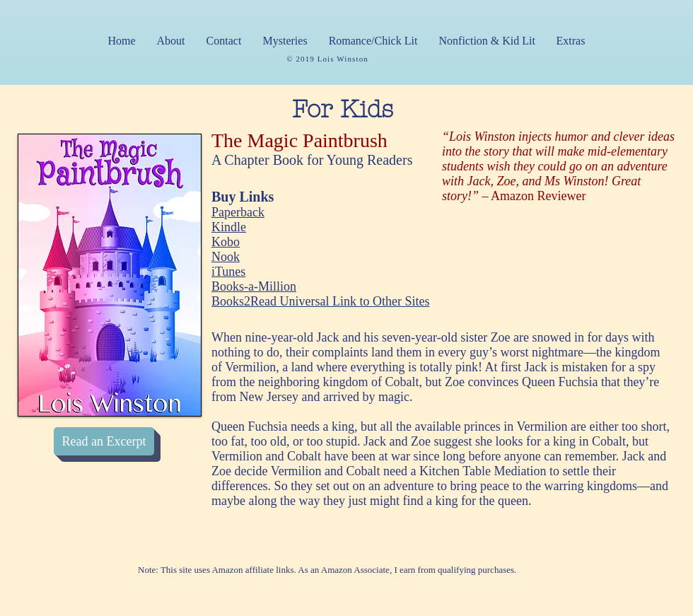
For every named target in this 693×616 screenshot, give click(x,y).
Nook (226, 257)
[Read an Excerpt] (104, 441)
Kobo (226, 242)
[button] (285, 41)
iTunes (228, 272)
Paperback (238, 212)
